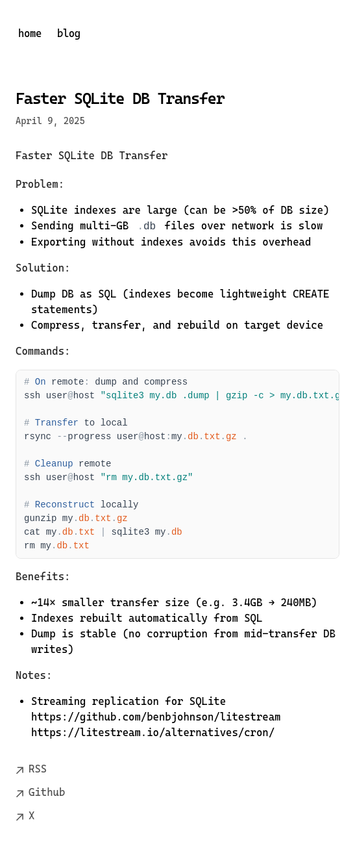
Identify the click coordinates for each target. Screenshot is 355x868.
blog (69, 33)
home (30, 33)
